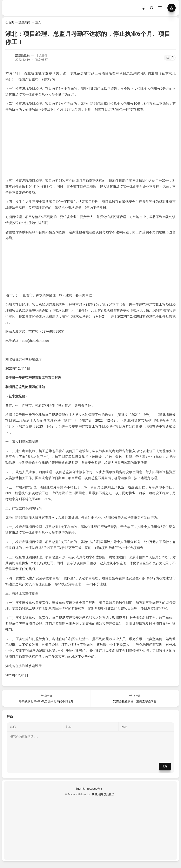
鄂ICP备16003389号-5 (89, 794)
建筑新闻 (24, 22)
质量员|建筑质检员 (103, 799)
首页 (10, 22)
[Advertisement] (90, 145)
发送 (165, 771)
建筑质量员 (22, 55)
